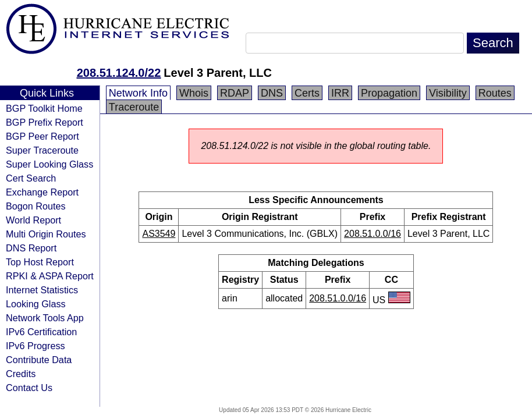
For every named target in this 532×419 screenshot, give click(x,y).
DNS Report (31, 248)
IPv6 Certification (41, 332)
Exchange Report (42, 192)
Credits (21, 374)
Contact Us (29, 388)
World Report (33, 220)
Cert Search (31, 178)
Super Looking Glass (49, 164)
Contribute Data (39, 360)
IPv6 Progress (36, 346)
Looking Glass (36, 304)
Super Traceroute (42, 150)
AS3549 (159, 234)
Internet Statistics (42, 290)
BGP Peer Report (42, 136)
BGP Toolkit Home (44, 108)
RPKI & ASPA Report (50, 276)
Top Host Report (40, 262)
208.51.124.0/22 (119, 73)
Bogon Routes (36, 206)
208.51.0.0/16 (373, 234)
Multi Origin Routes (46, 234)
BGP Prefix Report (45, 122)
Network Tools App (45, 318)
